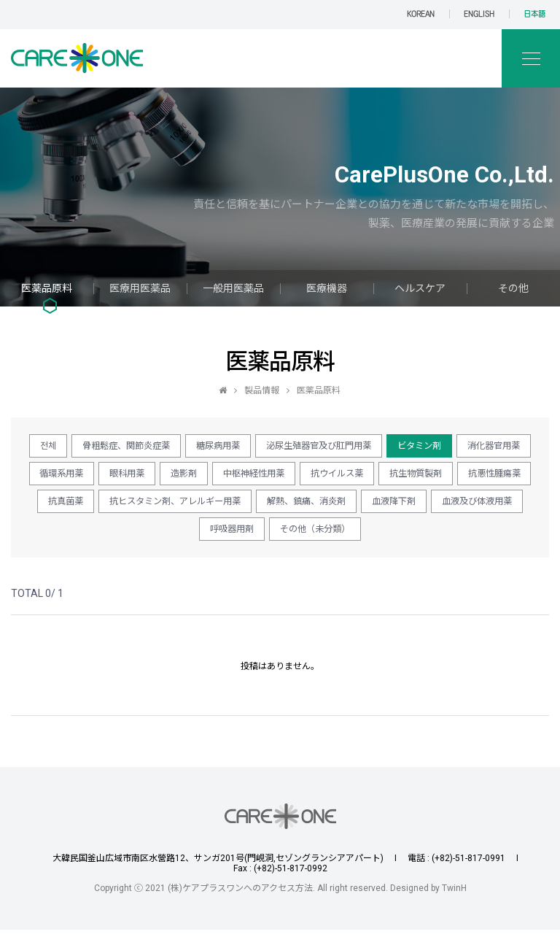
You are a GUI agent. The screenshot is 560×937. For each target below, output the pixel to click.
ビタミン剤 (475, 447)
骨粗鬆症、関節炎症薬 (155, 447)
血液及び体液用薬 (284, 535)
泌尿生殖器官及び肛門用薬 (365, 447)
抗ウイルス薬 (471, 476)
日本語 (534, 14)
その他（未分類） (466, 535)
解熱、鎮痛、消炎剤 (98, 535)
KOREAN (421, 14)
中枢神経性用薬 (380, 476)
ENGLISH (479, 14)
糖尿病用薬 (256, 447)
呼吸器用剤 (375, 535)
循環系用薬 (170, 476)
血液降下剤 (194, 535)
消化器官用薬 (88, 476)
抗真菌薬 (280, 506)
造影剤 (304, 476)
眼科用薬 (241, 476)
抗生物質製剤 (117, 506)
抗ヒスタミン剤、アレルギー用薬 (399, 506)
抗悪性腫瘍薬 (203, 506)
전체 (70, 447)
